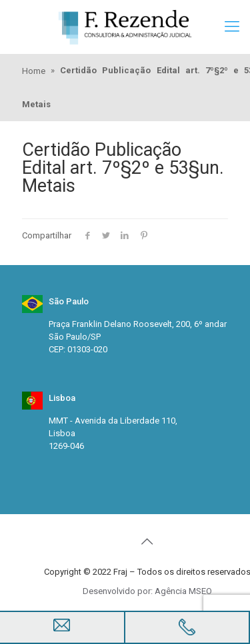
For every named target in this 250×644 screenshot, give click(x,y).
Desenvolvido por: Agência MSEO (147, 591)
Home (34, 71)
